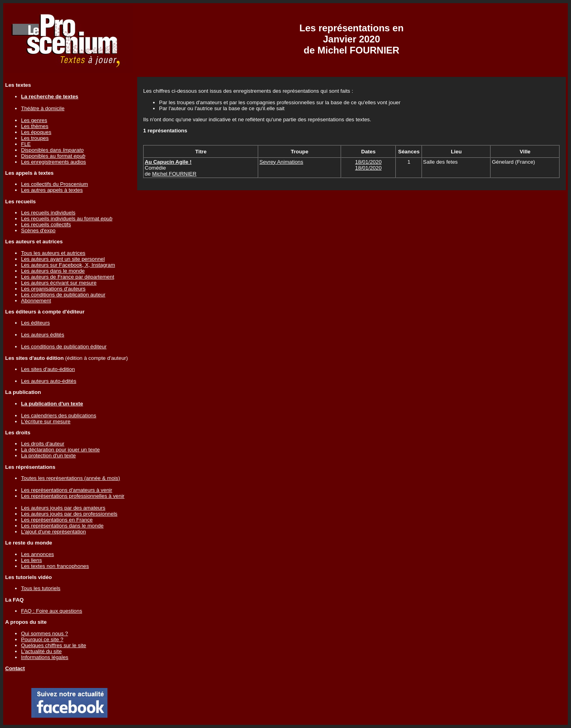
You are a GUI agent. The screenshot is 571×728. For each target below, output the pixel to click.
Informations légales (45, 657)
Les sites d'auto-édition (48, 369)
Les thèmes (35, 126)
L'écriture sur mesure (46, 421)
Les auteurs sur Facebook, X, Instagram (68, 265)
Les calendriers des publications (59, 416)
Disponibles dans (52, 150)
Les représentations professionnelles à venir (73, 496)
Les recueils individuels (48, 213)
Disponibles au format (53, 156)
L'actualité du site (41, 651)
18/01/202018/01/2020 (369, 165)
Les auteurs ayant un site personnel (63, 259)
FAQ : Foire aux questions (52, 611)
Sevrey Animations (281, 162)
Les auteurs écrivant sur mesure (59, 283)
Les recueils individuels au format (67, 219)
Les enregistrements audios (54, 162)
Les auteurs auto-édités (49, 381)
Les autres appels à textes (52, 190)
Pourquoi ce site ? (42, 639)
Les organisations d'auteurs (53, 289)
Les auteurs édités (43, 335)
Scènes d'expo (38, 230)
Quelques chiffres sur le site (54, 645)
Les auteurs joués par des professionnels (69, 514)
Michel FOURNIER (174, 174)
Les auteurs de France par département (68, 277)
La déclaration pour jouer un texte (60, 450)
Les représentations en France (57, 520)
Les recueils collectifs (46, 225)
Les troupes (35, 138)
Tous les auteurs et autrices (53, 253)
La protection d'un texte (48, 456)
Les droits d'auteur (43, 444)
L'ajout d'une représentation (54, 532)
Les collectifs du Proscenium (55, 184)
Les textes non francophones (55, 566)
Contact (15, 668)
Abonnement (36, 301)
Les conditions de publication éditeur (64, 347)
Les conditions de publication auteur (63, 295)
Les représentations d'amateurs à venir (67, 490)
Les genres (34, 120)
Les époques (36, 132)
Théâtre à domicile (43, 108)
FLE (26, 144)
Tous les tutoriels (41, 588)
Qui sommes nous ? (45, 633)
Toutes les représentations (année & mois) (71, 478)
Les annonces (37, 554)
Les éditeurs (35, 323)
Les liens (32, 560)
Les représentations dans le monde (62, 526)
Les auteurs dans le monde (53, 271)
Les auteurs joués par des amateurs (63, 508)
